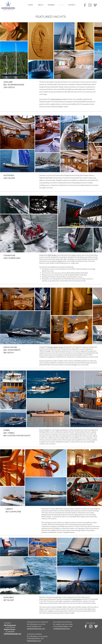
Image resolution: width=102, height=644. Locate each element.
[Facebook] (85, 5)
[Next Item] (98, 51)
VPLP (49, 255)
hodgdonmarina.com (34, 641)
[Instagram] (90, 5)
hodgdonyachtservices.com (36, 629)
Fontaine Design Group (55, 347)
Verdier (54, 255)
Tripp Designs (77, 599)
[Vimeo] (95, 5)
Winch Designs (56, 99)
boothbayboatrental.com (62, 629)
